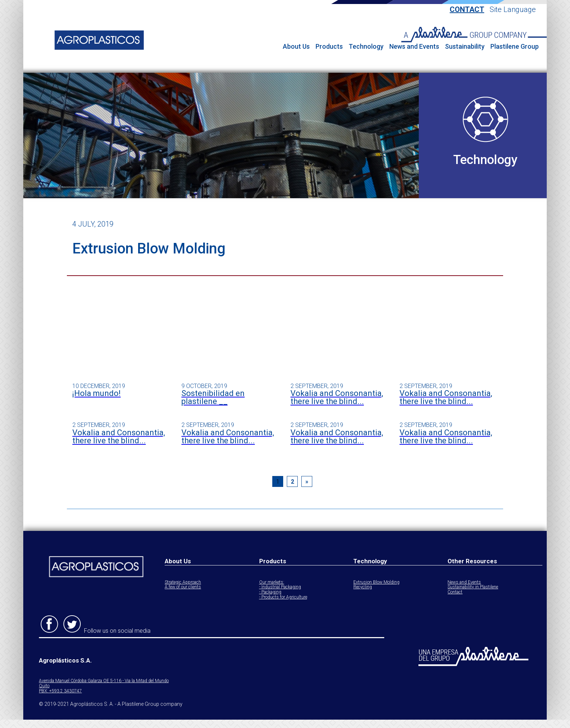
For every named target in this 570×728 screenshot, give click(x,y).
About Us (296, 47)
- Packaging (270, 592)
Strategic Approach (183, 582)
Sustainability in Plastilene (473, 587)
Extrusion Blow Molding (376, 582)
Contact (467, 10)
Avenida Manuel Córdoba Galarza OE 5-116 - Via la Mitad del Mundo (104, 681)
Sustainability (465, 47)
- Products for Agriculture (283, 597)
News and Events (414, 47)
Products (329, 47)
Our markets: (272, 582)
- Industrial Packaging (280, 587)
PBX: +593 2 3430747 (60, 691)
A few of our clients (183, 587)
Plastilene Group (515, 47)
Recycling (363, 587)
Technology (366, 47)
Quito (44, 686)
